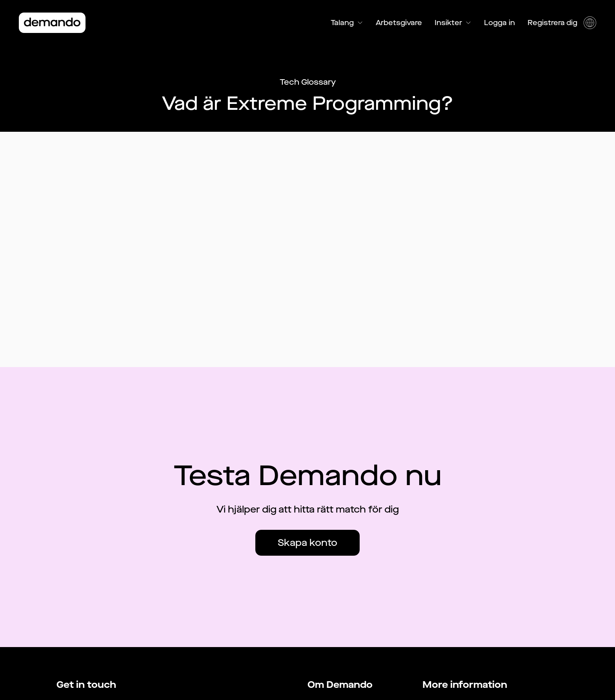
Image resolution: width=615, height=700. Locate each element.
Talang (347, 23)
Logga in (499, 23)
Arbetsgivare (399, 23)
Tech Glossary (308, 82)
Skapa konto (307, 543)
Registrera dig (552, 23)
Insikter (453, 23)
